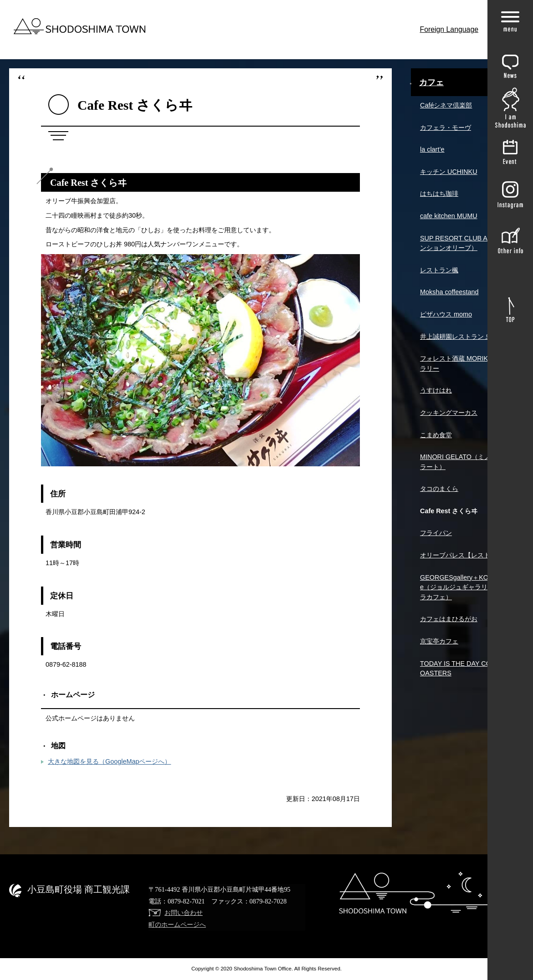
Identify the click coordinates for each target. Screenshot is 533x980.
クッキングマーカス (449, 413)
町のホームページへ (177, 924)
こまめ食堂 (436, 435)
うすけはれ (436, 390)
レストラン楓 (439, 270)
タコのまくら (439, 489)
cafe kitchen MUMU (449, 216)
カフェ (431, 82)
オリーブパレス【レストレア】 (465, 555)
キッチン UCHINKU (449, 172)
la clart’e (432, 149)
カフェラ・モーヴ (446, 128)
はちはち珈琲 (439, 194)
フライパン (436, 533)
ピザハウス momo (446, 314)
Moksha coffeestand (449, 292)
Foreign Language (449, 29)
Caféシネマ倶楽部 (446, 105)
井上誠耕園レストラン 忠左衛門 (466, 337)
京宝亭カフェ (439, 641)
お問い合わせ (184, 913)
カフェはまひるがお (449, 619)
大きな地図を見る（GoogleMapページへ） (109, 761)
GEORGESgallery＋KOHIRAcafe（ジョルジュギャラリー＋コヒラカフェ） (466, 587)
